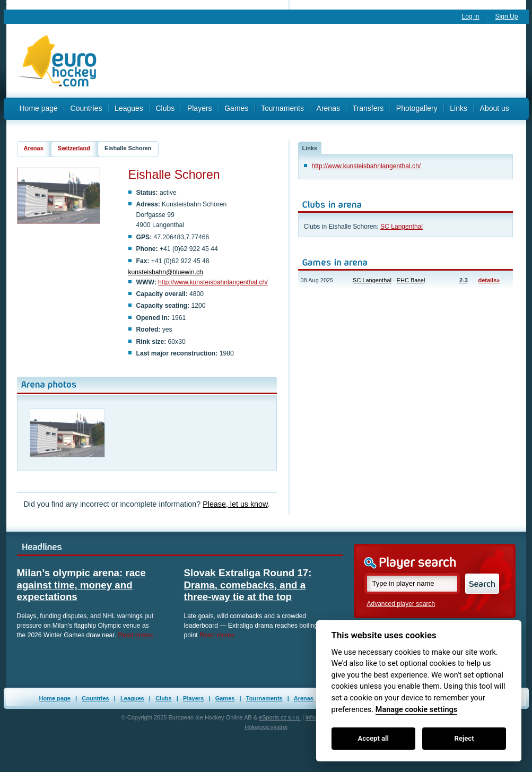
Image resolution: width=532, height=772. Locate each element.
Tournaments (282, 108)
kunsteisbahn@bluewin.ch (166, 272)
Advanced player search (401, 604)
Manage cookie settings (416, 710)
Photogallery (417, 108)
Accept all (373, 738)
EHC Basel (411, 280)
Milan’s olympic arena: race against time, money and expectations (81, 585)
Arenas (328, 108)
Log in (471, 16)
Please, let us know (235, 504)
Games (236, 108)
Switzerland (74, 148)
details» (489, 280)
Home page (39, 108)
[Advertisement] (317, 61)
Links (459, 108)
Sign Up (506, 16)
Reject (464, 738)
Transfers (368, 108)
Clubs (165, 108)
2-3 (464, 280)
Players (200, 108)
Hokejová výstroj (266, 727)
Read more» (136, 635)
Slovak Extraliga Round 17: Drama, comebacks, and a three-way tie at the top (248, 585)
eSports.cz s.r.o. (280, 717)
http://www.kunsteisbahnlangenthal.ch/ (213, 282)
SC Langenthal (402, 227)
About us (495, 108)
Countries (86, 108)
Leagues (129, 108)
